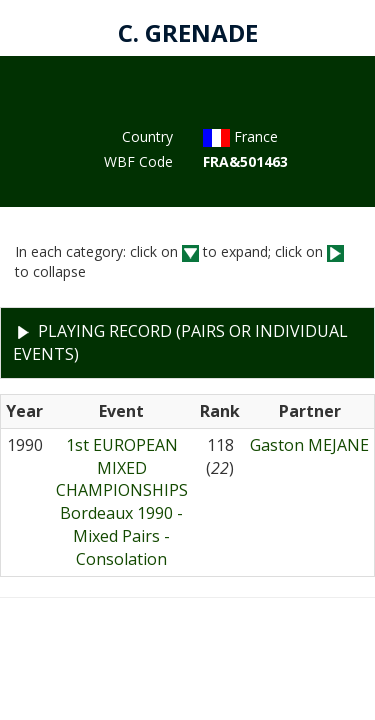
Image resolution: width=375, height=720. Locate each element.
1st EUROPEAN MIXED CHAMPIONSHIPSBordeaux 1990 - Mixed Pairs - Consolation (122, 502)
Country (147, 136)
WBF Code (138, 161)
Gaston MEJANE (309, 445)
